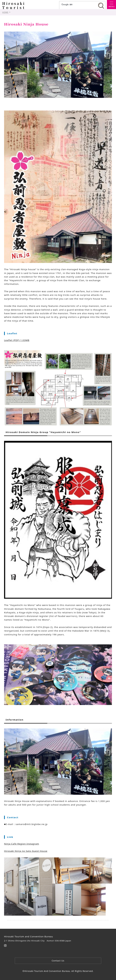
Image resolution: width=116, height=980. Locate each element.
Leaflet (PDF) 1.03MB (17, 340)
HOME (5, 12)
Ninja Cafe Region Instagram (22, 844)
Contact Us (58, 961)
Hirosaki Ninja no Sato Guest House (26, 851)
